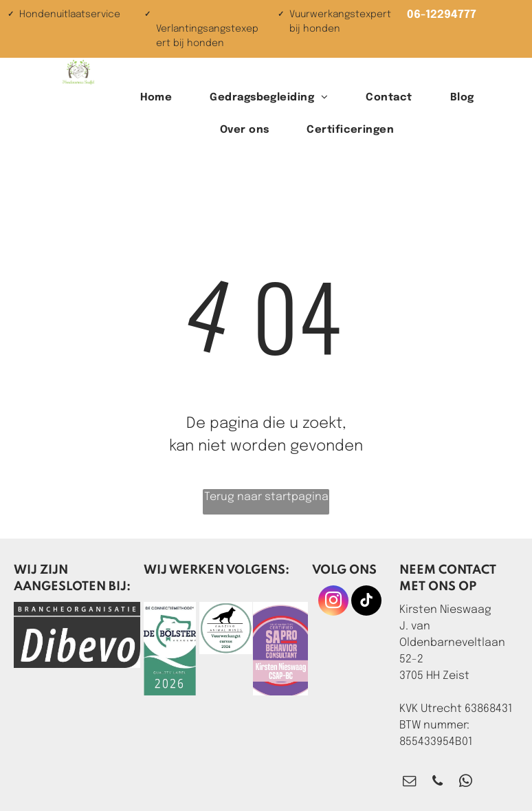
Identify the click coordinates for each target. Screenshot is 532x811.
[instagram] (333, 602)
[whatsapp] (466, 783)
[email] (409, 783)
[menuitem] (162, 98)
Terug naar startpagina (266, 497)
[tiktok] (366, 602)
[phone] (437, 783)
